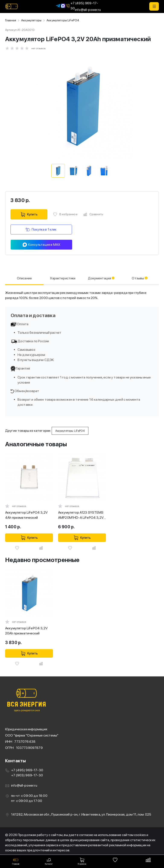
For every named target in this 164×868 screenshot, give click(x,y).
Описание (24, 278)
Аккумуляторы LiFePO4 (63, 20)
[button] (154, 6)
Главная (11, 20)
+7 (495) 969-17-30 (82, 6)
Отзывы (140, 278)
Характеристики (62, 278)
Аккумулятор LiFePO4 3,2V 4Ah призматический (26, 515)
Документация (101, 278)
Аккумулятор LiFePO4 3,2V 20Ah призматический (26, 630)
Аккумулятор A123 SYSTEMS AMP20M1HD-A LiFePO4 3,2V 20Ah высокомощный (81, 515)
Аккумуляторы (31, 20)
